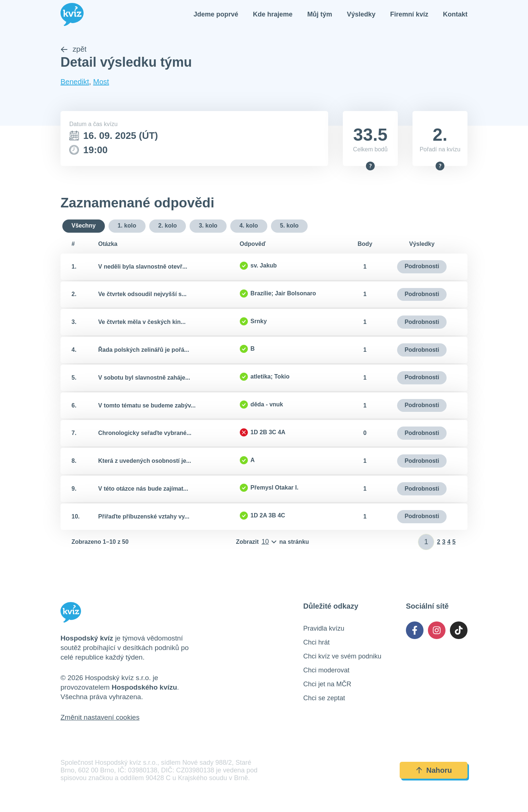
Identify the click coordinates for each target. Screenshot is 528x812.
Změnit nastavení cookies (100, 718)
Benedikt (75, 82)
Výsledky (361, 15)
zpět (74, 50)
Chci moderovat (326, 671)
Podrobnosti (422, 267)
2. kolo (168, 226)
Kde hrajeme (273, 15)
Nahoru (434, 771)
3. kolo (208, 226)
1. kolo (127, 226)
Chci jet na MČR (327, 685)
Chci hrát (316, 643)
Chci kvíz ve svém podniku (342, 657)
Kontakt (455, 15)
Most (101, 82)
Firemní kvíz (409, 15)
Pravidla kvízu (324, 629)
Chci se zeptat (324, 699)
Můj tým (320, 15)
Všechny (84, 226)
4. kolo (249, 226)
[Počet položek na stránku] (272, 543)
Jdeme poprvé (216, 15)
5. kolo (289, 226)
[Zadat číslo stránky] (426, 543)
